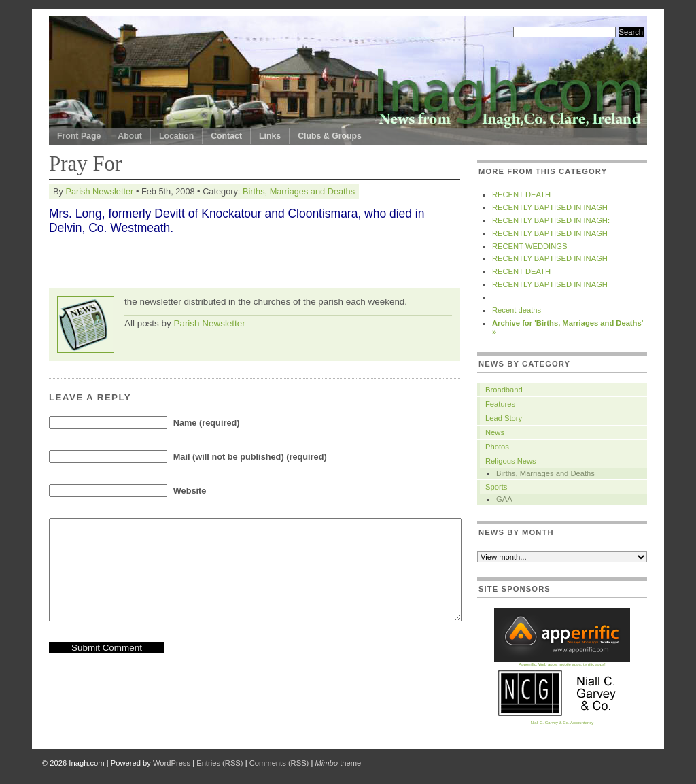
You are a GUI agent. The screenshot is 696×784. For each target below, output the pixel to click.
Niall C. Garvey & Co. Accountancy (562, 721)
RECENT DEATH (521, 194)
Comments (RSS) (279, 763)
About (130, 136)
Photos (497, 447)
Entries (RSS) (220, 763)
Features (500, 404)
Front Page (79, 136)
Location (176, 136)
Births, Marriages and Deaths (299, 191)
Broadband (504, 390)
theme (338, 763)
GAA (504, 499)
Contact (226, 136)
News (495, 432)
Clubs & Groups (330, 136)
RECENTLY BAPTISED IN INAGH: (551, 220)
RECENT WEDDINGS (529, 246)
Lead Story (504, 418)
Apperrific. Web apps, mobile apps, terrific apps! (562, 663)
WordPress (172, 763)
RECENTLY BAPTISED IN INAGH (550, 207)
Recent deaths (517, 310)
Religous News (511, 461)
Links (270, 136)
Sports (496, 487)
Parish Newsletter (99, 191)
